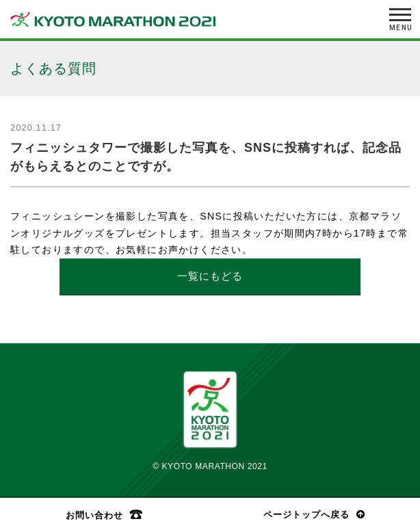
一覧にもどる (210, 276)
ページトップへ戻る (306, 515)
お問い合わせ (94, 515)
